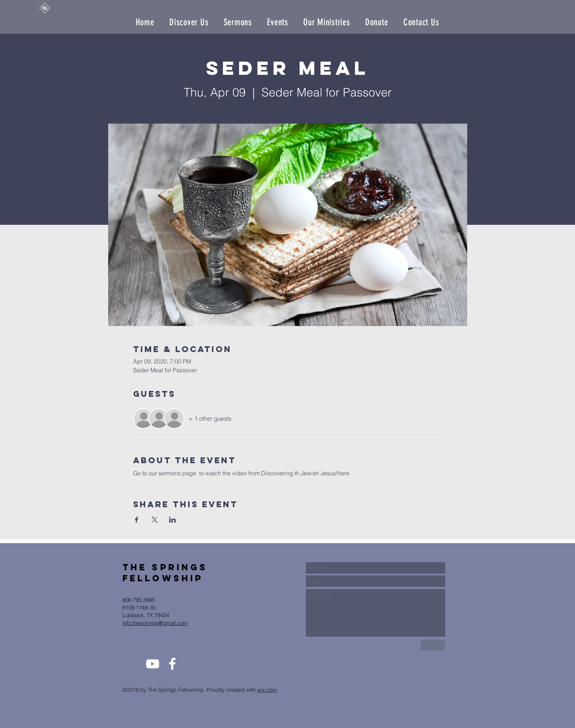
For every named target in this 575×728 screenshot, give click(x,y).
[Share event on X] (155, 520)
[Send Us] (433, 645)
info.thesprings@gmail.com (155, 623)
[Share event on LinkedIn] (173, 520)
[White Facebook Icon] (172, 664)
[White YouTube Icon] (153, 664)
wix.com (267, 690)
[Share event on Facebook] (137, 520)
